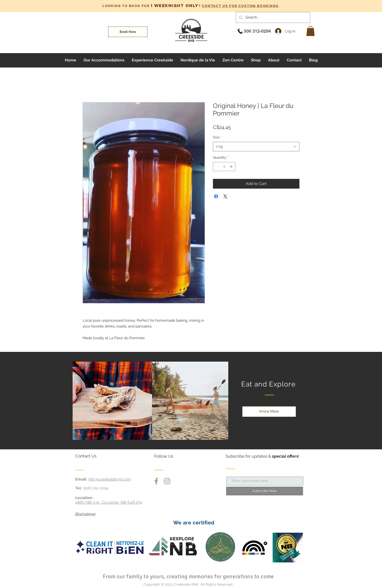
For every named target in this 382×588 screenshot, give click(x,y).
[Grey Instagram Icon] (167, 481)
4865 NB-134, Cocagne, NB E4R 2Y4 (109, 502)
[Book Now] (128, 32)
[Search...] (272, 17)
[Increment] (232, 167)
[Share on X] (225, 196)
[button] (310, 31)
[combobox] (256, 147)
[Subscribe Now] (265, 491)
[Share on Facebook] (216, 196)
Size (217, 137)
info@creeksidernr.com (109, 479)
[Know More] (269, 412)
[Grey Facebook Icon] (156, 481)
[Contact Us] (94, 456)
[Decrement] (217, 167)
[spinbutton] (224, 167)
